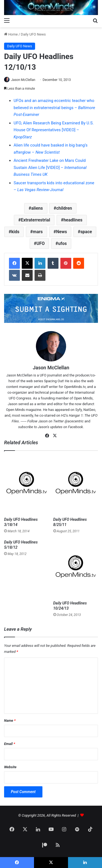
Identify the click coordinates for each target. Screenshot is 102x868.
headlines (73, 220)
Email (10, 744)
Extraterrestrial (36, 220)
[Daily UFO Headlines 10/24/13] (76, 569)
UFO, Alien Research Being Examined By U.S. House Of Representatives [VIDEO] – (54, 130)
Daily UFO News (33, 34)
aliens (37, 208)
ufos (63, 243)
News (61, 232)
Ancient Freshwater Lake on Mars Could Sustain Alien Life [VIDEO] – (50, 167)
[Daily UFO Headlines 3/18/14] (27, 485)
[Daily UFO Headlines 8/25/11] (76, 485)
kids (15, 232)
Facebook (75, 427)
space (86, 232)
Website (10, 767)
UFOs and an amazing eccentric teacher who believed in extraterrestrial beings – (54, 108)
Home (11, 34)
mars (38, 232)
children (64, 208)
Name (10, 721)
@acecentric (74, 421)
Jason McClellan (23, 80)
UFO (41, 243)
